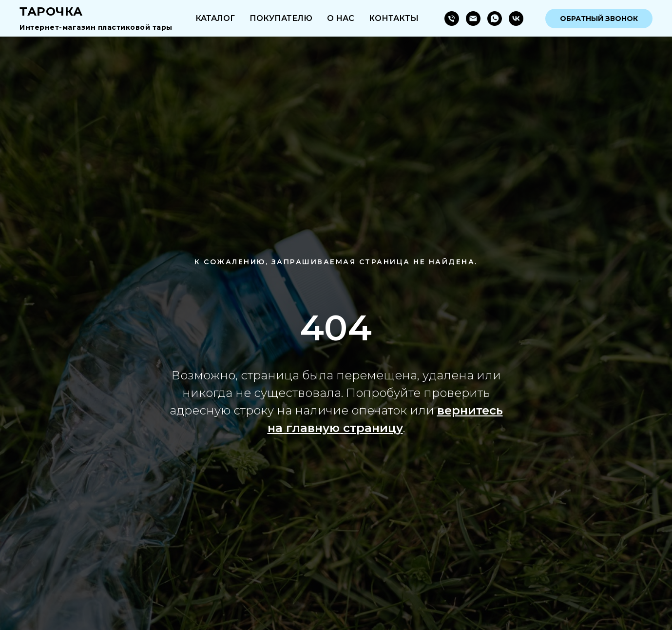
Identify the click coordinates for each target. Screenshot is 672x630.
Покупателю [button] (281, 18)
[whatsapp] (495, 19)
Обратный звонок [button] (599, 19)
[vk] (516, 19)
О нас (341, 18)
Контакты (394, 18)
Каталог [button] (215, 18)
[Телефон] (452, 19)
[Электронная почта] (473, 19)
